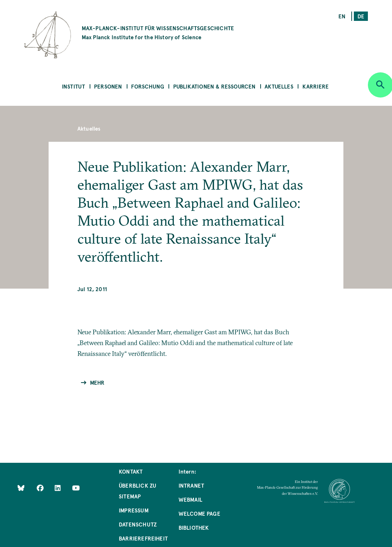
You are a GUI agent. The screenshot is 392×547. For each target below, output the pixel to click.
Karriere (316, 86)
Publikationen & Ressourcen (215, 86)
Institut (73, 86)
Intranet (191, 485)
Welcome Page (199, 513)
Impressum (134, 510)
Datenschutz (138, 524)
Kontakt (131, 471)
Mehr (97, 382)
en (342, 16)
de (361, 16)
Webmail (190, 499)
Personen (108, 86)
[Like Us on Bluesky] (21, 488)
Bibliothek (194, 527)
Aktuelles (279, 86)
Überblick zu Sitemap (138, 491)
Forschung (148, 86)
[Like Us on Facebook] (41, 488)
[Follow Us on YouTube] (76, 488)
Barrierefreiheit (143, 538)
